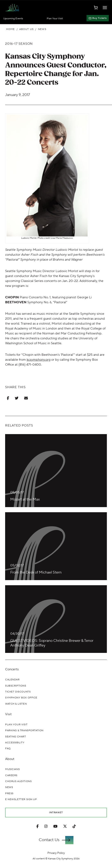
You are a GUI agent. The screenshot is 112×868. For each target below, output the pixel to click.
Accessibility (15, 743)
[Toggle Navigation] (105, 8)
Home (11, 29)
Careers (11, 775)
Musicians (12, 769)
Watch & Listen (16, 704)
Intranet (56, 812)
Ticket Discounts (18, 692)
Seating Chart (16, 737)
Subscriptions (16, 686)
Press (9, 793)
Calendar (12, 680)
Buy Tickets (98, 18)
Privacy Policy (56, 853)
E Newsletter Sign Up (21, 799)
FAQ (8, 749)
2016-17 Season (19, 44)
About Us (26, 29)
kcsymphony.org (39, 360)
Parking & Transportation (24, 731)
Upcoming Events (13, 19)
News (42, 29)
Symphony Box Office (21, 698)
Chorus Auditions (18, 781)
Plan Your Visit (55, 19)
